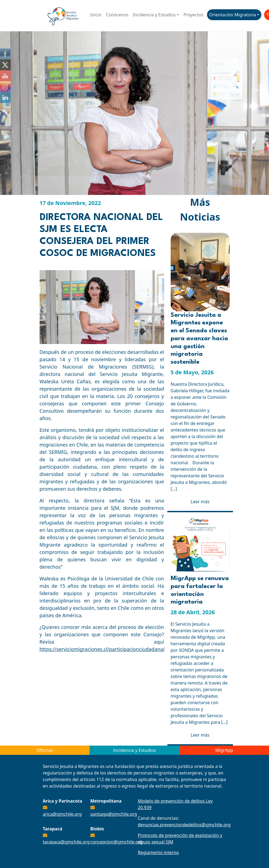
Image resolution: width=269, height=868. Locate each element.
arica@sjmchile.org (62, 814)
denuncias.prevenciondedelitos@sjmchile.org (184, 825)
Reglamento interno (158, 852)
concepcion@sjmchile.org (116, 842)
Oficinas (45, 750)
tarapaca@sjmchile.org (66, 842)
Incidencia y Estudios (154, 15)
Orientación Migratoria (233, 15)
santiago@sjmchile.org (114, 814)
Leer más (200, 502)
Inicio (96, 15)
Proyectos (193, 15)
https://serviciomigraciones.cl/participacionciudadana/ (102, 649)
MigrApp (224, 750)
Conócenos (117, 15)
